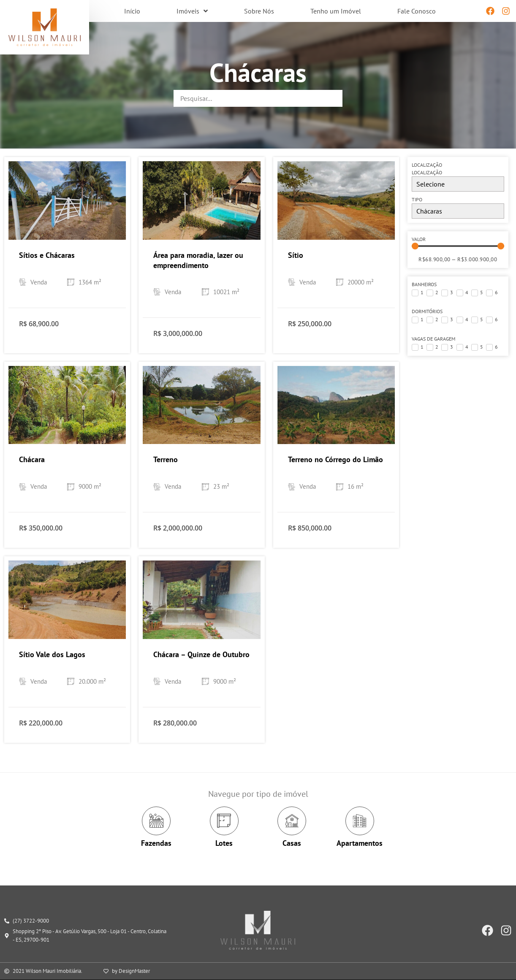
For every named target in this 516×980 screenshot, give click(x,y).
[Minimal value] (458, 246)
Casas (292, 843)
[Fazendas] (156, 821)
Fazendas (156, 843)
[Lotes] (224, 821)
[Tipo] (458, 211)
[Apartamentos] (360, 821)
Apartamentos (360, 843)
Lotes (224, 843)
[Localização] (458, 184)
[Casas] (292, 821)
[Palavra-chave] (258, 98)
